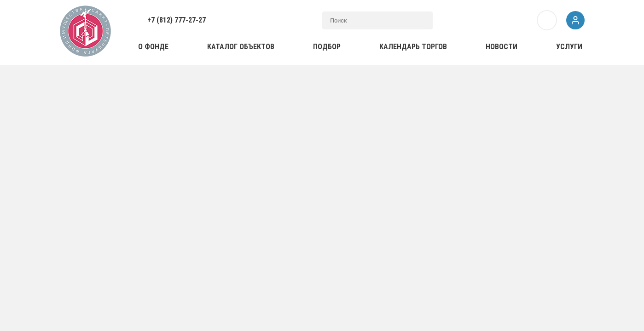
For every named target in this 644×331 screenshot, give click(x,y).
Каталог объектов (241, 47)
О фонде (153, 47)
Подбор (327, 47)
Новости (502, 47)
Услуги (569, 47)
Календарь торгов (413, 47)
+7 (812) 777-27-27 (177, 20)
